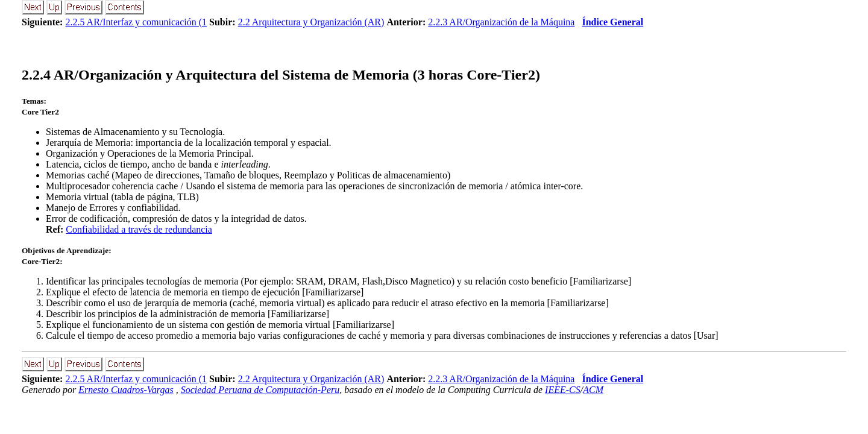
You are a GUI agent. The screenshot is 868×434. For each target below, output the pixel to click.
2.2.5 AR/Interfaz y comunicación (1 (136, 22)
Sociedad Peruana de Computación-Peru (260, 390)
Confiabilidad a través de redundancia (139, 229)
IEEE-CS (563, 390)
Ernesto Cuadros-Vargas (126, 390)
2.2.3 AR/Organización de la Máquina (501, 22)
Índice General (612, 22)
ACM (593, 390)
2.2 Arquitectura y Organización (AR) (311, 22)
